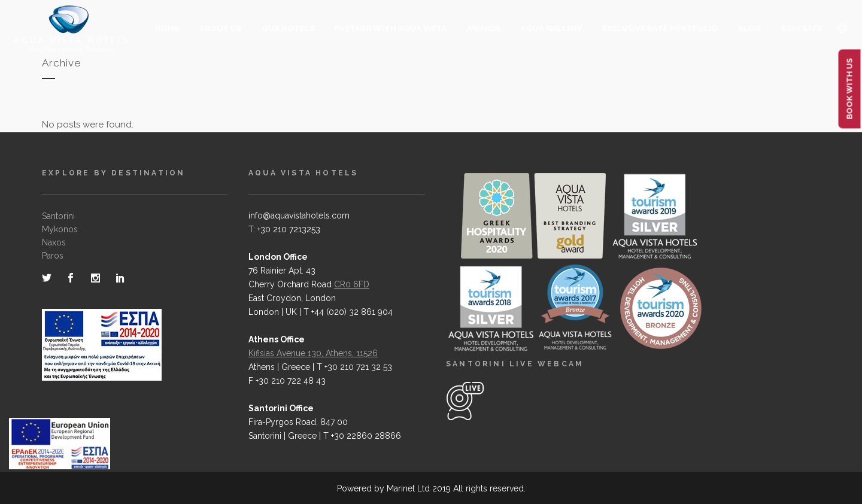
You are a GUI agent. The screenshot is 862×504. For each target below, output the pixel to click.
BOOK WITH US (850, 89)
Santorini (58, 216)
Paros (53, 256)
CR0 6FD (352, 284)
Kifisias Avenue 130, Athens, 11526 (313, 353)
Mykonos (60, 229)
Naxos (54, 242)
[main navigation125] (60, 446)
